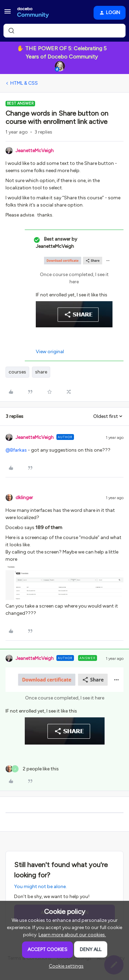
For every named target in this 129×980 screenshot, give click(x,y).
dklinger (24, 498)
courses (17, 372)
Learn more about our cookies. (72, 935)
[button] (8, 14)
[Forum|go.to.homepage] (33, 13)
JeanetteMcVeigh (35, 151)
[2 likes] (32, 769)
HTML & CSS (24, 83)
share (41, 372)
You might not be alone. (40, 887)
